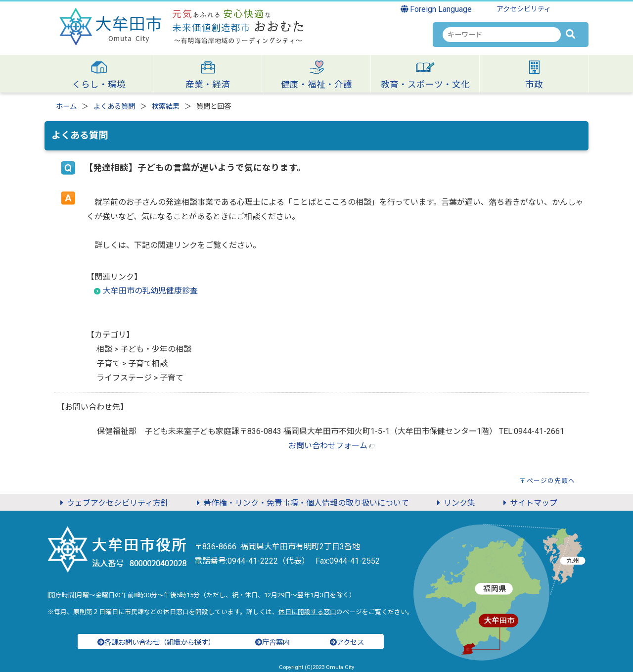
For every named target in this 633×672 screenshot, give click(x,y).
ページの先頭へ (551, 481)
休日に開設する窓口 (307, 612)
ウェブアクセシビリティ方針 (113, 503)
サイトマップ (529, 503)
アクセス (347, 643)
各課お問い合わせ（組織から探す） (156, 643)
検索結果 (166, 107)
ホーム (66, 107)
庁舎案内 (272, 643)
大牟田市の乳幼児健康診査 (150, 291)
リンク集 (454, 503)
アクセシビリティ (524, 9)
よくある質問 (114, 107)
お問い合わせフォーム (328, 446)
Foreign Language (436, 9)
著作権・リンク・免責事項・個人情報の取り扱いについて (301, 503)
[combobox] (502, 35)
